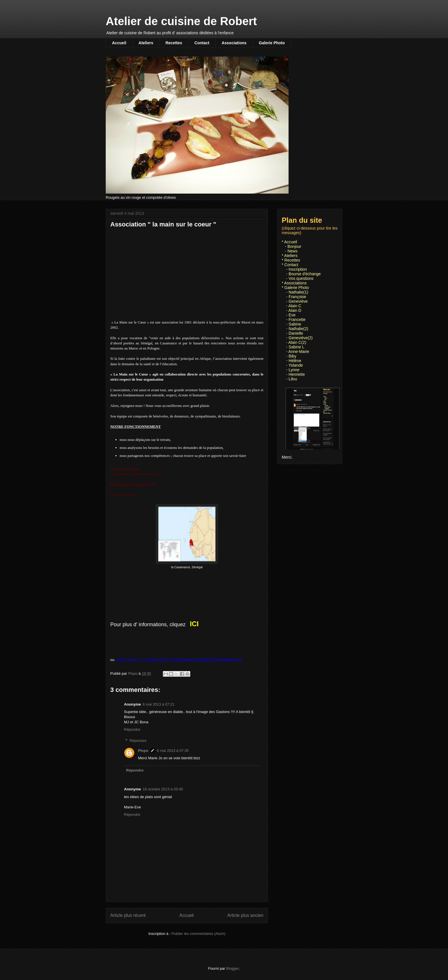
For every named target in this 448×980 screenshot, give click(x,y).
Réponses (138, 741)
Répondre (132, 729)
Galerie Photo (272, 43)
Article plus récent (128, 915)
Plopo (143, 751)
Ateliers (146, 43)
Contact (202, 43)
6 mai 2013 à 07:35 (173, 751)
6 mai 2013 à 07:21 (158, 704)
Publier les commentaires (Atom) (198, 934)
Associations (234, 43)
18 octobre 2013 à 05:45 (163, 789)
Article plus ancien (245, 915)
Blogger (233, 968)
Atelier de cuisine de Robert (181, 21)
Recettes (174, 43)
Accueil (119, 43)
